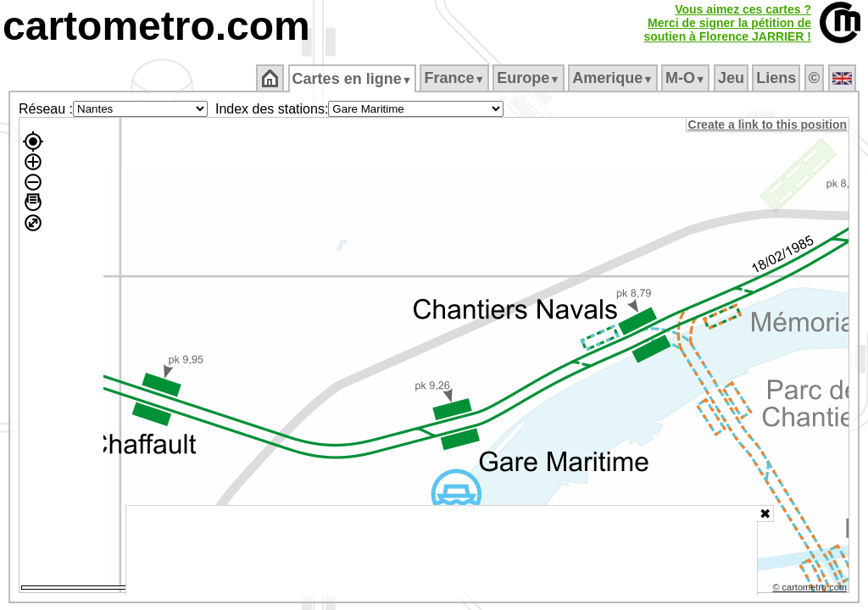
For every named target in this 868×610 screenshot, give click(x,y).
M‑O (687, 78)
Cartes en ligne (353, 79)
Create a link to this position (768, 125)
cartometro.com (156, 26)
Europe (530, 78)
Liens (778, 78)
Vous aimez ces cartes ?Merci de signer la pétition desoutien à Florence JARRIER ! (727, 23)
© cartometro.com (811, 590)
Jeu (732, 78)
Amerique (614, 78)
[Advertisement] (442, 551)
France (456, 78)
